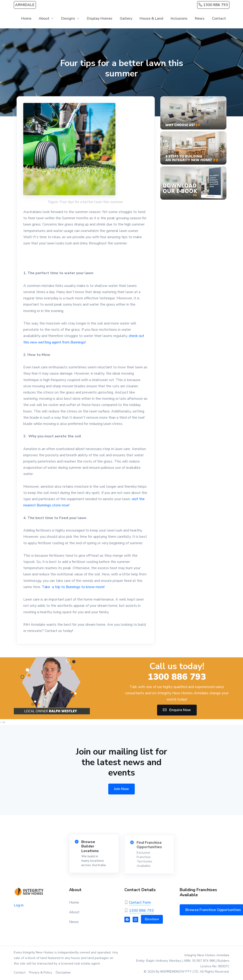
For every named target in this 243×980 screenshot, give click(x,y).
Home (26, 18)
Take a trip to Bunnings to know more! (73, 587)
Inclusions (179, 18)
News (200, 18)
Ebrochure (152, 919)
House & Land (151, 18)
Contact (219, 18)
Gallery (126, 18)
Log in (19, 905)
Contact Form (140, 902)
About (44, 18)
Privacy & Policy (41, 972)
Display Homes (100, 18)
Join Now (121, 789)
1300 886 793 (213, 5)
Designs (68, 18)
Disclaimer (63, 972)
